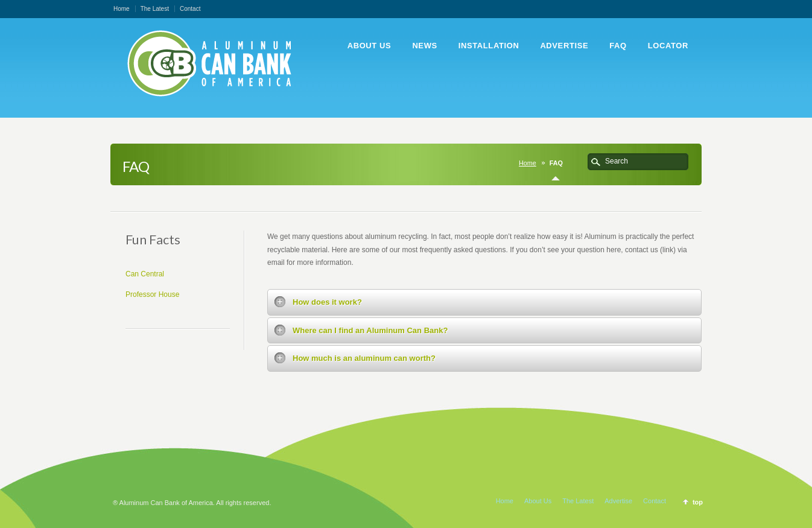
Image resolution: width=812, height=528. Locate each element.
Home (122, 9)
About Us (538, 501)
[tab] (484, 302)
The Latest (155, 9)
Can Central (145, 274)
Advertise (618, 501)
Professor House (152, 294)
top (698, 502)
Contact (190, 9)
